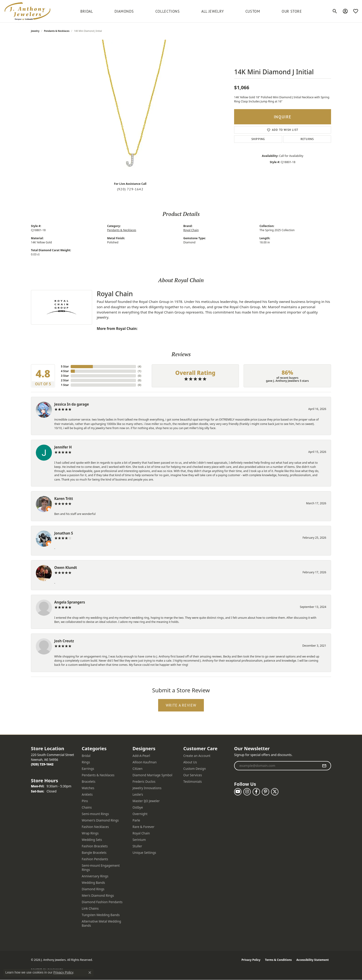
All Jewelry (213, 11)
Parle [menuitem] (136, 820)
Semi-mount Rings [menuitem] (95, 814)
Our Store (292, 11)
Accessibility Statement (313, 960)
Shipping (258, 139)
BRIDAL (87, 11)
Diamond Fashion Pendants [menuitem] (102, 902)
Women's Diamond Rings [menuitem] (100, 820)
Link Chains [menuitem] (90, 908)
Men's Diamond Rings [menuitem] (98, 895)
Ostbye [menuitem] (138, 807)
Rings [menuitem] (86, 762)
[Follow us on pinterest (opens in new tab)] (265, 792)
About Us (190, 762)
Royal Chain (191, 230)
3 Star (65, 376)
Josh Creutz (64, 641)
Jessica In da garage (72, 404)
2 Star (65, 380)
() (140, 366)
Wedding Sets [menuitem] (92, 840)
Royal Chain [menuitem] (141, 833)
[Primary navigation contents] (191, 11)
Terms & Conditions (278, 960)
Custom (253, 11)
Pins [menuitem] (85, 801)
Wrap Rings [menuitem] (90, 833)
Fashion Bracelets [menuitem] (95, 846)
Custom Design (195, 769)
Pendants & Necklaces (57, 31)
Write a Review (181, 705)
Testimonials (193, 781)
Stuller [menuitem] (137, 846)
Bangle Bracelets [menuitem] (94, 853)
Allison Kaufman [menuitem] (145, 762)
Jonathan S (64, 533)
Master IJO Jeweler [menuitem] (146, 801)
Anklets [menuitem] (87, 794)
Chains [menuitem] (87, 807)
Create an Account (197, 756)
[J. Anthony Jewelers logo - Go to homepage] (27, 11)
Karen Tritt (64, 499)
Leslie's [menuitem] (138, 794)
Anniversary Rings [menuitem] (95, 876)
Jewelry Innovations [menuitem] (147, 788)
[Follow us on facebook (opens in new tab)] (256, 792)
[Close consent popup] (90, 973)
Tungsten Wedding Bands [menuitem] (101, 915)
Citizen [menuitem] (137, 769)
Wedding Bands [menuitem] (93, 883)
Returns (307, 139)
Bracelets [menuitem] (89, 781)
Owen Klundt (66, 568)
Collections (168, 11)
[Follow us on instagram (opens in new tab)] (247, 792)
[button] (335, 11)
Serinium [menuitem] (139, 840)
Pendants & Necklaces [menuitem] (98, 775)
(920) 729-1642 (130, 189)
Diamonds (124, 11)
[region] (130, 109)
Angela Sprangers (70, 602)
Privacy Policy (251, 960)
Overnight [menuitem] (140, 814)
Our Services (193, 775)
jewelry (35, 31)
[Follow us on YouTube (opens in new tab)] (238, 792)
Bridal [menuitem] (86, 756)
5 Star (65, 366)
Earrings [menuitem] (88, 769)
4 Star (65, 371)
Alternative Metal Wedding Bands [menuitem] (101, 923)
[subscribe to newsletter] (324, 766)
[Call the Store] (42, 764)
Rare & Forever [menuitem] (143, 827)
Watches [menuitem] (88, 788)
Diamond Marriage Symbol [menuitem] (152, 775)
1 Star (65, 385)
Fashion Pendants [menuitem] (95, 859)
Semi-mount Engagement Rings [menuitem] (101, 868)
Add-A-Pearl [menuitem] (141, 756)
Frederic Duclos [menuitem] (144, 781)
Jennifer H (63, 447)
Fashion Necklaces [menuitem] (95, 827)
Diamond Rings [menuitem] (93, 889)
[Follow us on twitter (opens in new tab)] (275, 792)
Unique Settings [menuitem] (144, 853)
